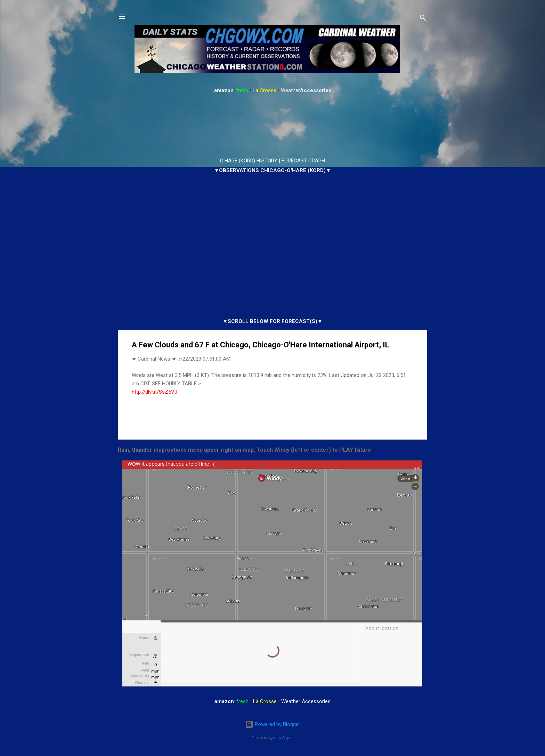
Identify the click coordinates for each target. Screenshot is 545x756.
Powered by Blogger (273, 724)
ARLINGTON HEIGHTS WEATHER (272, 126)
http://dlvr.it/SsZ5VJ (154, 392)
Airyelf (288, 738)
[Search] (423, 19)
